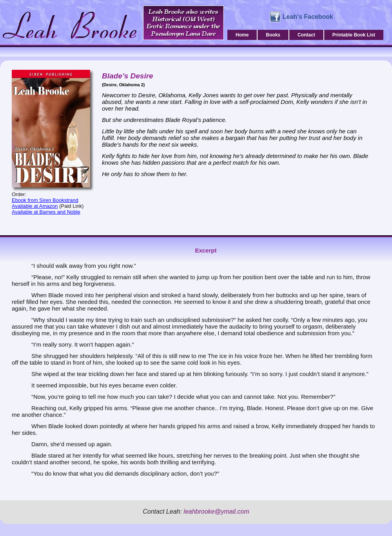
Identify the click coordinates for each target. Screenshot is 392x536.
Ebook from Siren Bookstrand (45, 200)
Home (242, 35)
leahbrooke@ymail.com (216, 511)
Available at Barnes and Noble (46, 212)
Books (273, 35)
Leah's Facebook (308, 17)
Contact (306, 35)
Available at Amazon (35, 206)
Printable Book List (354, 35)
